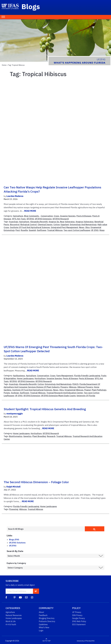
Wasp (102, 230)
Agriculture (18, 216)
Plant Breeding (39, 436)
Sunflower (42, 230)
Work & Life (11, 621)
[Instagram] (32, 597)
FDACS (75, 384)
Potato (7, 393)
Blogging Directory (47, 618)
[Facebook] (6, 597)
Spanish (32, 230)
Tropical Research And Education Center (65, 393)
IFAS (93, 641)
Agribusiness (19, 376)
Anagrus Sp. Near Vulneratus (62, 222)
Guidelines (43, 624)
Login (41, 631)
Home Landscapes (25, 378)
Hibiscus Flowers (85, 387)
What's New (44, 627)
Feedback (43, 615)
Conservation (47, 216)
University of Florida (84, 641)
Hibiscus (73, 387)
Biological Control (29, 225)
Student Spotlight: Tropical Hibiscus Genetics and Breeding (45, 409)
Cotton (57, 225)
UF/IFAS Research (61, 219)
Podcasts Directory (47, 621)
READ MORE (30, 211)
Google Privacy (79, 618)
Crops (56, 216)
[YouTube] (20, 597)
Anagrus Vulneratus (85, 222)
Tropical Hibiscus (55, 230)
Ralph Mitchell (13, 487)
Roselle (24, 230)
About (41, 612)
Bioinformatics (16, 436)
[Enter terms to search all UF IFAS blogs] (46, 529)
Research (51, 436)
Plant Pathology (99, 390)
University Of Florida (86, 396)
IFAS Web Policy (79, 621)
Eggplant (65, 225)
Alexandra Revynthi (39, 222)
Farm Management (65, 376)
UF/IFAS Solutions (17, 543)
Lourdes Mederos (15, 196)
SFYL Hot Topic (19, 219)
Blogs (31, 6)
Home (4, 65)
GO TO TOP (46, 641)
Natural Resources (14, 615)
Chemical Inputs (45, 225)
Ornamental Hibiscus (74, 390)
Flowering (14, 509)
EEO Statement (79, 624)
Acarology (14, 222)
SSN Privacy (77, 615)
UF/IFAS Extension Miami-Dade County (58, 396)
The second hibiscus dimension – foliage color (36, 482)
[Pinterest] (15, 597)
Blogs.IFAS (14, 540)
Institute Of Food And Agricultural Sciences (30, 227)
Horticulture (40, 378)
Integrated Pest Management (65, 227)
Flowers (64, 387)
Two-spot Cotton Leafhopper (77, 230)
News (82, 227)
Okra (87, 227)
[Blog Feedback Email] (26, 597)
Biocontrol (15, 225)
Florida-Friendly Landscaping (87, 376)
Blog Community (31, 216)
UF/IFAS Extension (43, 219)
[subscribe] (36, 591)
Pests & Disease (84, 216)
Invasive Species (68, 216)
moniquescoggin (15, 414)
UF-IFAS (95, 230)
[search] (95, 529)
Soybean (15, 393)
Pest (18, 230)
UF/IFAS (30, 219)
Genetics (27, 436)
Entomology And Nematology (83, 225)
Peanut (88, 390)
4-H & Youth (11, 624)
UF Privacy (77, 612)
